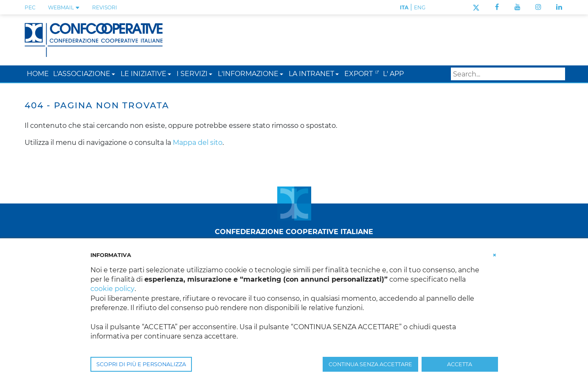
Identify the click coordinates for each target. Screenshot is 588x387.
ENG (420, 7)
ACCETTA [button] (460, 364)
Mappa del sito (198, 143)
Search (557, 74)
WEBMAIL (64, 7)
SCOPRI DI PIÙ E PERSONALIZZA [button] (141, 364)
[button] (113, 74)
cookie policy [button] (112, 289)
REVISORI (105, 7)
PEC (30, 7)
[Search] (508, 74)
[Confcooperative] (94, 39)
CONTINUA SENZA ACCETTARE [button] (370, 364)
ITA (404, 7)
